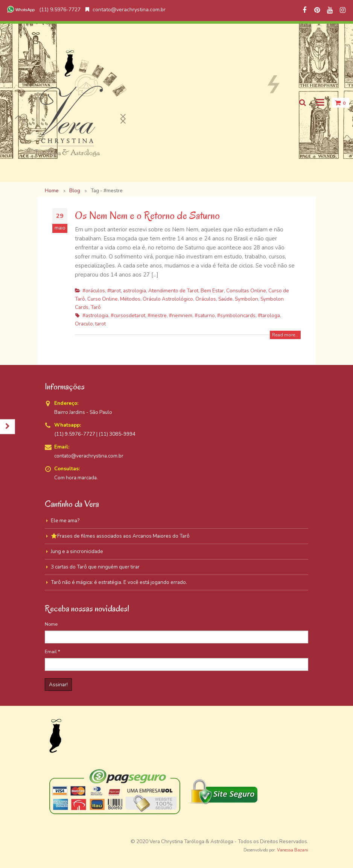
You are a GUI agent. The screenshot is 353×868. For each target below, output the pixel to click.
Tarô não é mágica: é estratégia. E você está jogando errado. (119, 582)
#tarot (114, 291)
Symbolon (246, 299)
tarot (100, 324)
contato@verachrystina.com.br (126, 10)
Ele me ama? (65, 521)
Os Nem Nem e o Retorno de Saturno (147, 215)
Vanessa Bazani (293, 850)
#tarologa (269, 315)
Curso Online (103, 299)
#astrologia (95, 315)
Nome (51, 624)
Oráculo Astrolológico (168, 299)
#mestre (157, 315)
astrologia (135, 291)
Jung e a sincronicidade (77, 551)
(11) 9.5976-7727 (43, 10)
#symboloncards (236, 315)
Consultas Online (246, 291)
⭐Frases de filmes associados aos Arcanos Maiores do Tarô (120, 536)
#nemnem (181, 315)
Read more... (285, 335)
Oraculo (84, 324)
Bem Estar (212, 291)
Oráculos (206, 299)
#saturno (205, 315)
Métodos (130, 299)
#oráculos (94, 291)
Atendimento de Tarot (173, 291)
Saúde (225, 299)
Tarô (96, 307)
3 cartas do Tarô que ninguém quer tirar (95, 567)
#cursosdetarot (128, 315)
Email (52, 651)
